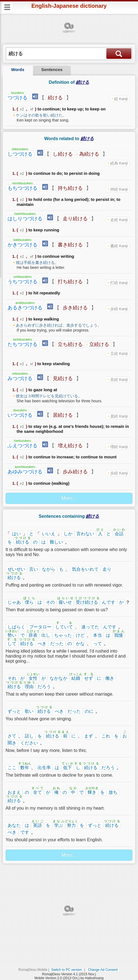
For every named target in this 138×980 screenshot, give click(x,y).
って (97, 644)
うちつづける (22, 282)
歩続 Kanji (119, 309)
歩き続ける (75, 308)
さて (12, 736)
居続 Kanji (119, 416)
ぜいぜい (16, 569)
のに (89, 711)
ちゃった (63, 635)
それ (12, 678)
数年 (25, 768)
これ (106, 736)
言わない (85, 534)
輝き (92, 792)
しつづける (20, 154)
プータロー (40, 627)
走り (107, 569)
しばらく (16, 627)
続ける (55, 98)
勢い (12, 635)
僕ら (29, 602)
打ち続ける (70, 282)
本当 (97, 635)
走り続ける (75, 219)
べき (42, 644)
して (12, 644)
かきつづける (22, 245)
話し (29, 736)
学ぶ (59, 825)
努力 (71, 825)
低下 (67, 768)
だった (57, 644)
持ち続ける (70, 188)
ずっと (14, 711)
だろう (44, 687)
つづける (17, 98)
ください (29, 743)
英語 (37, 825)
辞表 (33, 635)
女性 (33, 678)
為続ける (89, 154)
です (25, 832)
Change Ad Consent (103, 970)
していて (64, 627)
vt (32, 109)
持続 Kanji (119, 189)
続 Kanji (121, 99)
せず (89, 678)
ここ (12, 768)
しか (68, 534)
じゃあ (14, 602)
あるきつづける (25, 308)
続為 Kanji (119, 163)
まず (89, 736)
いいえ (49, 534)
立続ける (99, 344)
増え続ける (70, 446)
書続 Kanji (119, 246)
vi (31, 364)
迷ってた (90, 627)
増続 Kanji (119, 447)
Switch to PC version (67, 970)
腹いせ (65, 602)
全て (37, 792)
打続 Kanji (119, 283)
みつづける (20, 378)
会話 (119, 534)
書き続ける (70, 245)
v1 (22, 109)
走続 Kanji (119, 220)
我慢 (119, 635)
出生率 (44, 768)
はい (16, 534)
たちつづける (22, 344)
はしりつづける (25, 219)
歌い (29, 711)
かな (80, 644)
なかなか (59, 678)
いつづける (20, 415)
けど (80, 635)
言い (34, 569)
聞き (12, 743)
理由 (29, 687)
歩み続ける (75, 472)
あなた (14, 825)
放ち (113, 792)
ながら (49, 569)
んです (109, 602)
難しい (56, 542)
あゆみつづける (25, 472)
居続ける (63, 415)
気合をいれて (85, 569)
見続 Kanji (119, 380)
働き (110, 678)
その (50, 602)
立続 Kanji (119, 353)
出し (46, 635)
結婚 (76, 678)
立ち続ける (70, 344)
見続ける (63, 378)
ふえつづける (22, 446)
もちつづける (22, 188)
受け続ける (87, 602)
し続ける (63, 154)
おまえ (14, 792)
